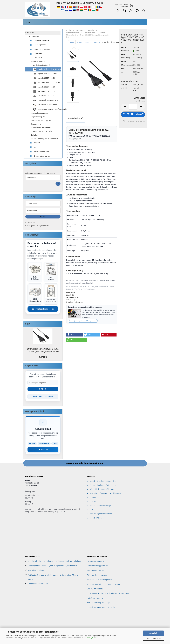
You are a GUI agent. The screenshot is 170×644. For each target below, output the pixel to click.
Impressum (94, 498)
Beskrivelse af (75, 119)
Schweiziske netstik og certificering (101, 607)
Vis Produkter (34, 36)
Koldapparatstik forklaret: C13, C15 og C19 (103, 584)
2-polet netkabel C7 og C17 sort (47, 69)
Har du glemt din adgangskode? (37, 226)
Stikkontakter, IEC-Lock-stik (41, 131)
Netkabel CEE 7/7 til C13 (44, 78)
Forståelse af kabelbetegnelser (100, 580)
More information (154, 639)
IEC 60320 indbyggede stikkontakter (45, 139)
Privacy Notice (92, 638)
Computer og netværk (40, 41)
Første (72, 42)
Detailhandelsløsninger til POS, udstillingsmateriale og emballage (55, 561)
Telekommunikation (39, 152)
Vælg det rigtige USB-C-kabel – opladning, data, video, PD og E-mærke (53, 577)
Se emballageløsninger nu (43, 309)
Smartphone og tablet (40, 49)
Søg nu (43, 389)
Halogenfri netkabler (95, 598)
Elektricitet (36, 54)
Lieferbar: (125, 51)
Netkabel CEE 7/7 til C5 (44, 96)
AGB (91, 510)
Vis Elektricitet (37, 58)
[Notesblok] (137, 11)
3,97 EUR (43, 357)
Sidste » (97, 42)
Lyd (33, 147)
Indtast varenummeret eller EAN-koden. (40, 173)
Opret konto (30, 222)
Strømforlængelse (38, 117)
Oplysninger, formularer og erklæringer (105, 493)
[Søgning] (118, 11)
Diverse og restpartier (40, 156)
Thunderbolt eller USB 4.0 (38, 584)
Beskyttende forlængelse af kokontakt (47, 109)
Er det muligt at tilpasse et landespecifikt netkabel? (108, 593)
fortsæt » (88, 42)
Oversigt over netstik (95, 561)
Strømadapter (36, 124)
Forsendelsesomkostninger (100, 506)
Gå (58, 184)
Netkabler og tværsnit (96, 570)
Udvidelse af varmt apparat (41, 120)
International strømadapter (42, 128)
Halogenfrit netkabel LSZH (45, 100)
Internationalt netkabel (40, 113)
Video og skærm (38, 45)
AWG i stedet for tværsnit (97, 575)
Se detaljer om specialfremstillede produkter (83, 321)
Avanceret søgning (43, 396)
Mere (28, 22)
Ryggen (79, 42)
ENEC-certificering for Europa (99, 603)
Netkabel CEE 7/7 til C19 (44, 92)
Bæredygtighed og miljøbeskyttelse (104, 481)
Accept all (153, 633)
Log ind (43, 217)
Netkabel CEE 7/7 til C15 (44, 87)
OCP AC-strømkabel (95, 589)
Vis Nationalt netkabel (41, 65)
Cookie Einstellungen (98, 518)
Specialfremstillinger (36, 570)
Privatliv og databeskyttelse (101, 514)
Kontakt (93, 502)
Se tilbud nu (43, 449)
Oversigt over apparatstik (97, 566)
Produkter (30, 33)
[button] (124, 11)
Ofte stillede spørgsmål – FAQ (102, 489)
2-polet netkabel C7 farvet (45, 74)
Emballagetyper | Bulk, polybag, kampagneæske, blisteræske (52, 566)
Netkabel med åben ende (45, 105)
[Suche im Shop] (43, 383)
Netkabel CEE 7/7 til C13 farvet (46, 83)
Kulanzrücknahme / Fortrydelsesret (104, 485)
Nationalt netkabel (38, 61)
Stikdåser (35, 135)
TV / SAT (35, 143)
